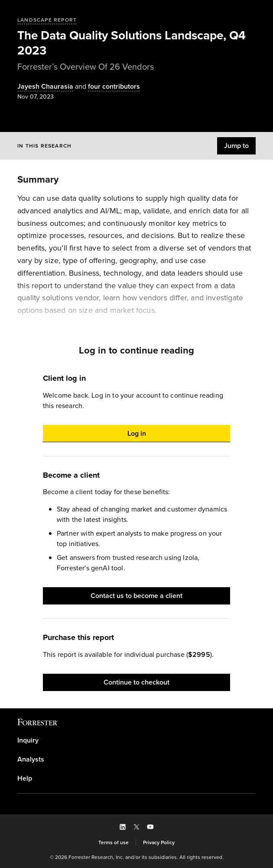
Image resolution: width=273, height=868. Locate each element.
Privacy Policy (159, 842)
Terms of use (114, 842)
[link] (136, 740)
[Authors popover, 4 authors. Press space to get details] (107, 87)
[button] (236, 146)
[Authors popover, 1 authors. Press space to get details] (45, 87)
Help (25, 778)
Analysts (31, 759)
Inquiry (28, 740)
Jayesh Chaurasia (45, 87)
